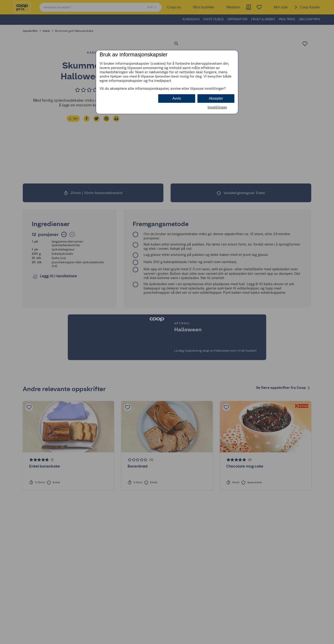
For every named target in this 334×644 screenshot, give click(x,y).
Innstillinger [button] (217, 107)
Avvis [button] (177, 98)
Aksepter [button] (216, 98)
